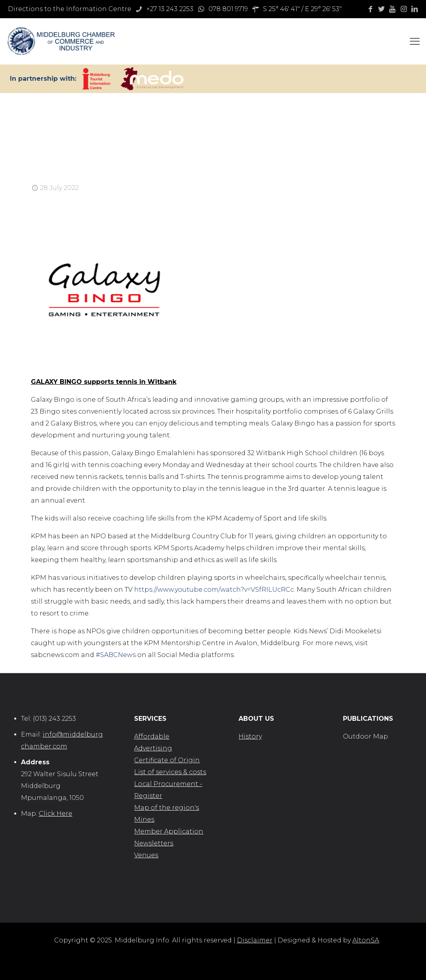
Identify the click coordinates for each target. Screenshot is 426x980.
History (250, 736)
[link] (96, 79)
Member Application (169, 831)
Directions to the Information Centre (70, 9)
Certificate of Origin (167, 760)
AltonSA (366, 940)
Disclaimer (255, 940)
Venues (146, 855)
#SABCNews (116, 655)
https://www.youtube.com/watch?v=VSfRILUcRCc (214, 590)
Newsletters (154, 843)
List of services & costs (170, 772)
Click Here (56, 814)
